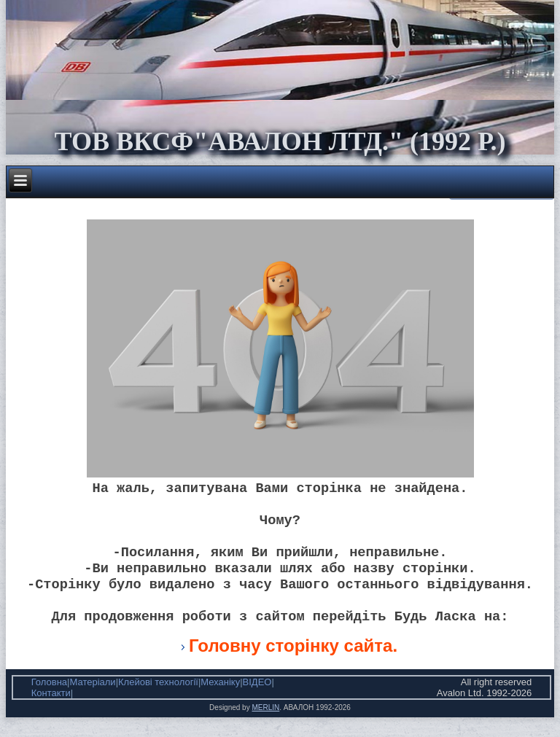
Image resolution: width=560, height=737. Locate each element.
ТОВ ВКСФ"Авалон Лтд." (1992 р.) (280, 141)
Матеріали (92, 702)
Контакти (51, 713)
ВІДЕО (257, 702)
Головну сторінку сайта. (293, 665)
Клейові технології (158, 702)
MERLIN (265, 727)
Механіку (220, 702)
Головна (49, 702)
